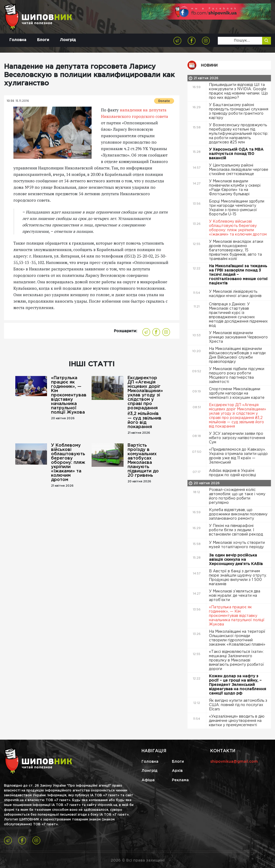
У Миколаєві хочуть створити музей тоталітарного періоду (237, 545)
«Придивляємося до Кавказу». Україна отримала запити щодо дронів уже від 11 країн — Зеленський (238, 456)
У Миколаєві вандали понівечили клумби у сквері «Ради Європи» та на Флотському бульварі (235, 188)
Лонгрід (68, 40)
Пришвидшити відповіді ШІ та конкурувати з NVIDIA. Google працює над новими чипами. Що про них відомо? (238, 91)
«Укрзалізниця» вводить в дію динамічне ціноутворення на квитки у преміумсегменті (237, 721)
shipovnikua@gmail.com (234, 762)
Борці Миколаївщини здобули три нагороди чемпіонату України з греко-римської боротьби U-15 (237, 208)
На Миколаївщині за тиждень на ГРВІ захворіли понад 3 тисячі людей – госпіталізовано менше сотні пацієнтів (238, 275)
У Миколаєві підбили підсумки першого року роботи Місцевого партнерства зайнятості (237, 375)
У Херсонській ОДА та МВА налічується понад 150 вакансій (236, 154)
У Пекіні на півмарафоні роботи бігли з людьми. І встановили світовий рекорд (236, 530)
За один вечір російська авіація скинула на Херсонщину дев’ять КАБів (236, 560)
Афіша (148, 780)
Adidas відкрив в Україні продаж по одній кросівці (233, 473)
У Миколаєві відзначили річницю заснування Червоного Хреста (238, 337)
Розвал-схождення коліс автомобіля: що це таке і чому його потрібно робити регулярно (237, 496)
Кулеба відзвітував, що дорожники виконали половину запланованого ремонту (238, 514)
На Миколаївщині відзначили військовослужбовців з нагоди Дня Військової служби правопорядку (237, 355)
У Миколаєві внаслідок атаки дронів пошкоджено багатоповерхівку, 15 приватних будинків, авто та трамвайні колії (236, 250)
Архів (177, 771)
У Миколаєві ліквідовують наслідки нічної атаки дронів (236, 294)
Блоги (43, 40)
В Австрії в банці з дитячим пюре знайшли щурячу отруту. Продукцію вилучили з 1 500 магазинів (238, 578)
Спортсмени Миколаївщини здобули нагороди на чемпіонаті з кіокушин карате (237, 393)
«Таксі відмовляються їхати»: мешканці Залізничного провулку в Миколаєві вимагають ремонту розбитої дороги (236, 660)
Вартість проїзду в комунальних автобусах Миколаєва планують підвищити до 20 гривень (143, 460)
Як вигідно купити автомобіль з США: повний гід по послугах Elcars (238, 705)
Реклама (180, 780)
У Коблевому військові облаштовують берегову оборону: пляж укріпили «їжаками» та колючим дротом (68, 463)
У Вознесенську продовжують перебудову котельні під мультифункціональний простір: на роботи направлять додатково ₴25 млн (239, 134)
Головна (18, 40)
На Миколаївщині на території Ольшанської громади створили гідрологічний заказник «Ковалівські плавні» (238, 638)
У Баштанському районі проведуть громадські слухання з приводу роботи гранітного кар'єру (239, 111)
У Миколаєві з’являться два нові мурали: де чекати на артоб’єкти (235, 596)
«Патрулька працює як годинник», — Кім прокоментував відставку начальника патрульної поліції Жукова (69, 395)
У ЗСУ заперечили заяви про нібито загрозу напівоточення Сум (237, 438)
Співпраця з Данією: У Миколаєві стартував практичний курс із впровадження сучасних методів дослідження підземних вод (238, 315)
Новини (209, 66)
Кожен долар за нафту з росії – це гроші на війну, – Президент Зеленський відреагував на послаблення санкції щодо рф (238, 685)
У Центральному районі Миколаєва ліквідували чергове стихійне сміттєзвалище (239, 170)
